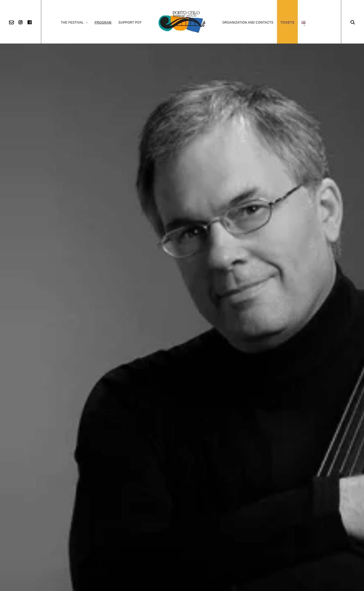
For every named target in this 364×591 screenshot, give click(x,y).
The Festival (74, 23)
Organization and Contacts (248, 23)
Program (103, 23)
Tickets (288, 23)
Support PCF (130, 23)
